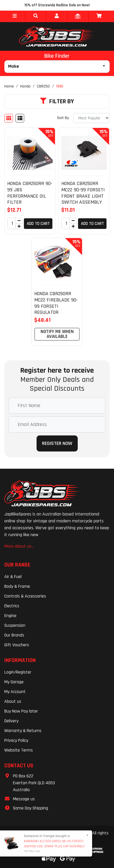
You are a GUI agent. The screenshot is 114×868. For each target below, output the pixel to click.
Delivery (11, 721)
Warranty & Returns (23, 731)
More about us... (19, 546)
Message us (24, 799)
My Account (15, 692)
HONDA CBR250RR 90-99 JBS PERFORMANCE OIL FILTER (30, 193)
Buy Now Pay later (21, 711)
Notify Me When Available (57, 334)
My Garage (14, 682)
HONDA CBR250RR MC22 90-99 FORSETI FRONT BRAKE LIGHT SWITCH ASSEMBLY (83, 193)
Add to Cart (38, 224)
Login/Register (18, 672)
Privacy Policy (16, 740)
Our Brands (14, 635)
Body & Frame (17, 586)
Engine (10, 616)
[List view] (20, 118)
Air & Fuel (13, 577)
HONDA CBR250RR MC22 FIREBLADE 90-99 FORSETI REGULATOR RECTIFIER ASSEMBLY (56, 309)
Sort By (63, 118)
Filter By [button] (57, 102)
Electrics (12, 606)
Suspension (15, 625)
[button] (15, 16)
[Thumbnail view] (9, 118)
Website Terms (19, 750)
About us (13, 701)
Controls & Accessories (25, 596)
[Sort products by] (92, 118)
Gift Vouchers (17, 645)
